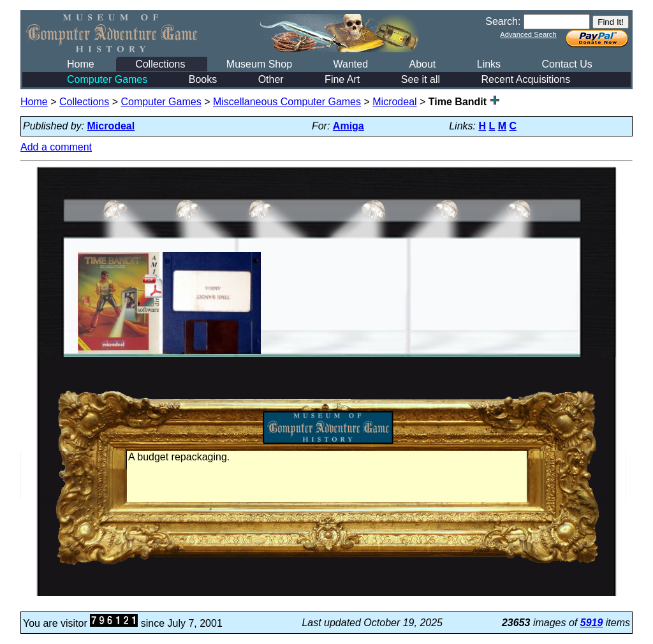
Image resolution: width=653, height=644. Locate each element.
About (422, 64)
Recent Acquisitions (526, 79)
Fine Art (342, 79)
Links (489, 64)
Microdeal (394, 102)
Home (81, 64)
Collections (160, 64)
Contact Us (567, 64)
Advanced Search (528, 34)
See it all (421, 79)
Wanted (350, 64)
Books (203, 79)
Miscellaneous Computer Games (287, 102)
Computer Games (107, 79)
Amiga (349, 126)
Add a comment (56, 147)
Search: (503, 21)
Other (271, 79)
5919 (592, 623)
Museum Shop (259, 64)
